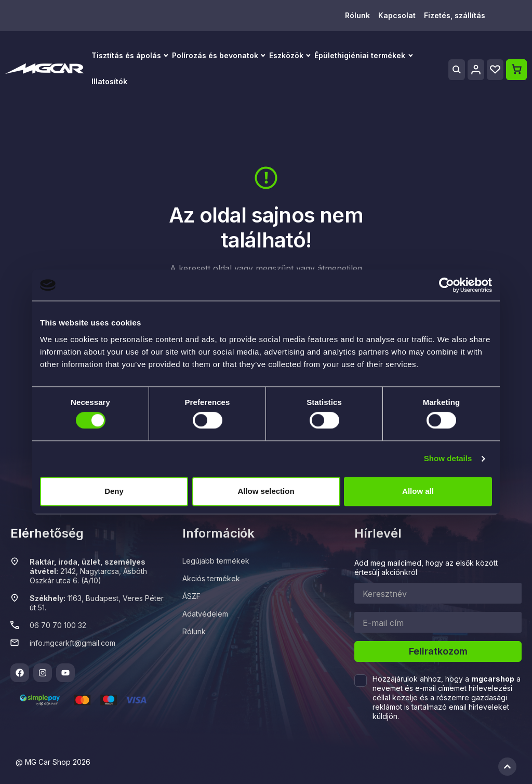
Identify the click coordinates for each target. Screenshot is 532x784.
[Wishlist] (495, 70)
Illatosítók (109, 81)
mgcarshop (493, 679)
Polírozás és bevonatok (215, 55)
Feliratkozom (438, 651)
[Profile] (476, 70)
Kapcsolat (397, 15)
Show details (448, 459)
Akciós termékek (211, 578)
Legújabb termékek (216, 561)
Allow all (418, 491)
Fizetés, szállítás (455, 15)
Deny (114, 491)
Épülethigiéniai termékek (360, 55)
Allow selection (266, 491)
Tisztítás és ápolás (126, 55)
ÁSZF (191, 596)
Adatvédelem (205, 614)
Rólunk (357, 15)
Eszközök (286, 55)
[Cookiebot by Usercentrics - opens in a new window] (447, 285)
